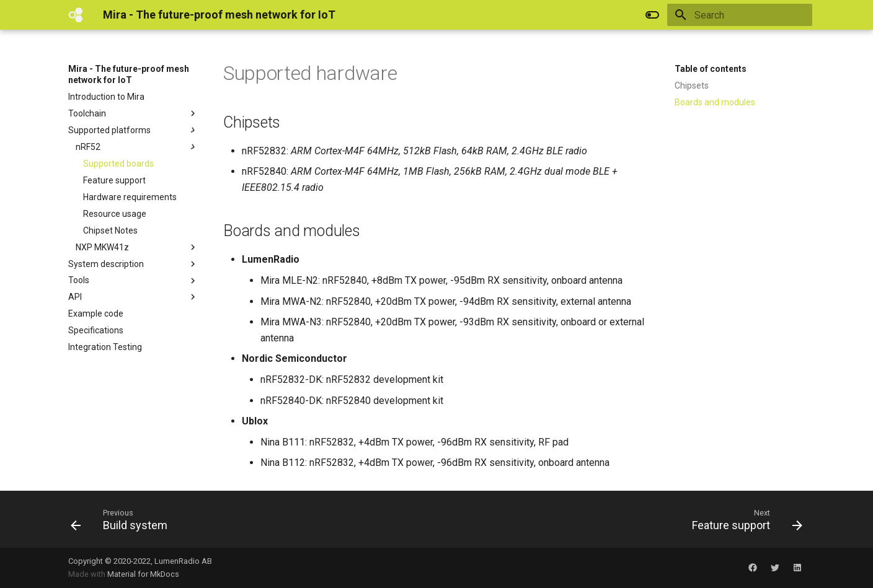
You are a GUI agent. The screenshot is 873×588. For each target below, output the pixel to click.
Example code (96, 314)
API (133, 297)
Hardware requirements (130, 197)
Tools (133, 281)
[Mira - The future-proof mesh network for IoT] (76, 15)
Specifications (96, 330)
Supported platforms (133, 130)
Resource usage (115, 214)
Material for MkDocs (143, 574)
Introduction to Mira (106, 97)
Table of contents (711, 69)
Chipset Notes (110, 230)
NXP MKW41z (137, 247)
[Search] (740, 15)
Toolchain (133, 113)
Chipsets (692, 86)
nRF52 (137, 147)
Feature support (114, 180)
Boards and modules (715, 102)
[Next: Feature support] (743, 519)
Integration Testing (105, 347)
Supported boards (118, 164)
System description (133, 264)
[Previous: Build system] (123, 519)
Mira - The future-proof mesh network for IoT (129, 74)
